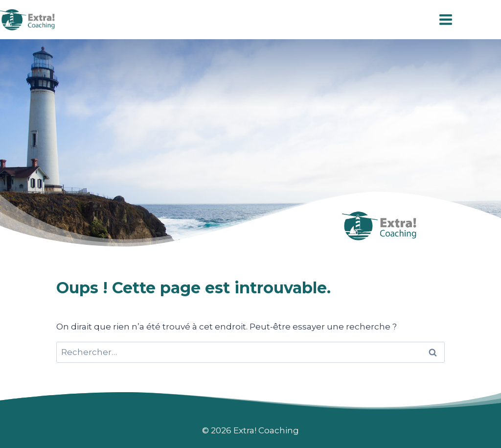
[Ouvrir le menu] (445, 19)
